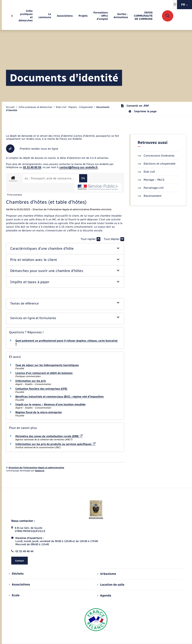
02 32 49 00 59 (32, 167)
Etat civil (146, 172)
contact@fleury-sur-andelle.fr (79, 167)
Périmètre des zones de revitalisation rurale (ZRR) (49, 436)
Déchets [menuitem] (16, 574)
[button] (65, 249)
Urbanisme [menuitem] (107, 574)
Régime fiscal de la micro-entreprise (39, 412)
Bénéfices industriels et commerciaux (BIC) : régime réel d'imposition (60, 397)
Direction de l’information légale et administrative (36, 468)
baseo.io (40, 471)
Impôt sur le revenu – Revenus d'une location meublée (50, 404)
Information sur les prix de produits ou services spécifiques (55, 444)
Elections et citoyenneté (156, 164)
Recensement (150, 196)
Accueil (10, 107)
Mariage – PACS (151, 180)
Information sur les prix (31, 381)
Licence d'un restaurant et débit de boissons (44, 373)
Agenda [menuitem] (104, 595)
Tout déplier (114, 239)
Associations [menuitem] (19, 584)
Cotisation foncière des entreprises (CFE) (41, 389)
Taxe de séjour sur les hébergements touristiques (47, 365)
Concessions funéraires (156, 156)
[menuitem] (26, 16)
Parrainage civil (151, 188)
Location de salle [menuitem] (111, 585)
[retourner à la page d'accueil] (12, 16)
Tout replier (90, 239)
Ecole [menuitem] (14, 595)
